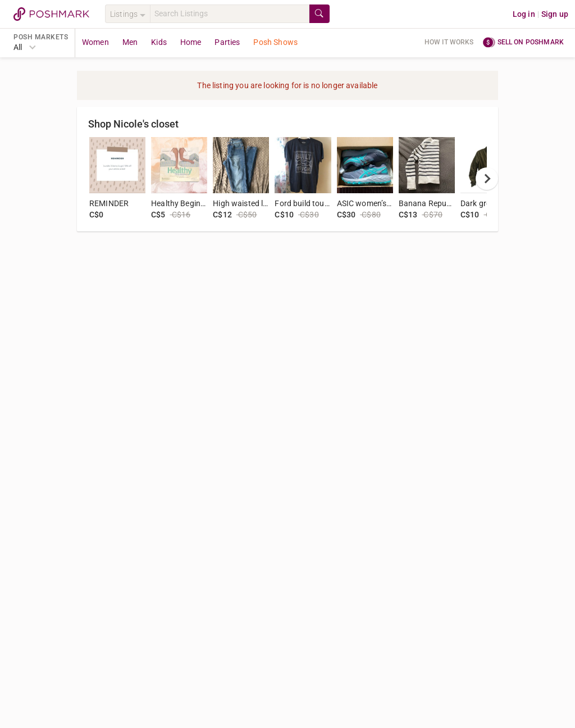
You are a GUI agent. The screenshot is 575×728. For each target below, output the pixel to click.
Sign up (555, 14)
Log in (524, 14)
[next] (487, 179)
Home (191, 42)
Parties (227, 42)
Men (130, 42)
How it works (449, 42)
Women (95, 42)
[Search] (230, 14)
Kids (159, 42)
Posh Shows (275, 42)
